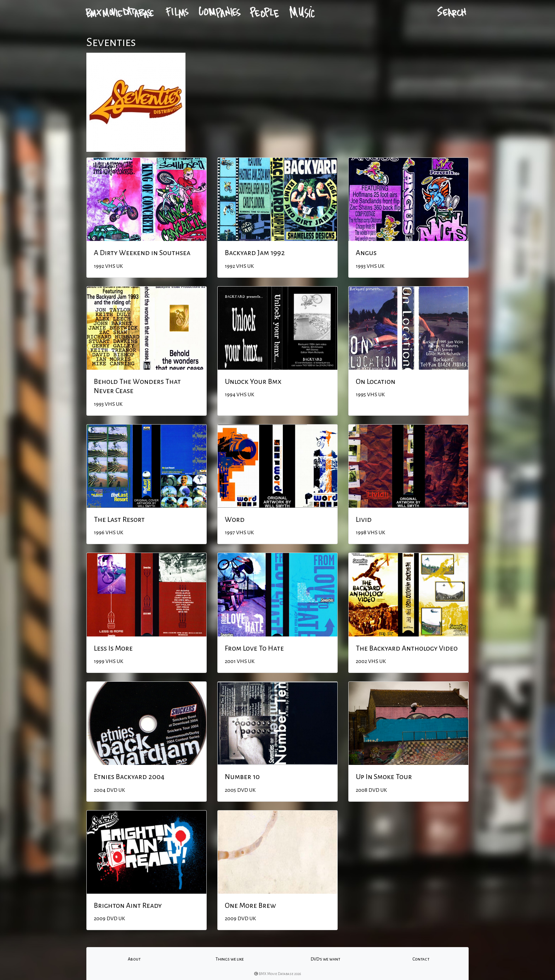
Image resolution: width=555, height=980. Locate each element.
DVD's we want (325, 959)
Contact (421, 959)
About (134, 959)
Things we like (230, 959)
